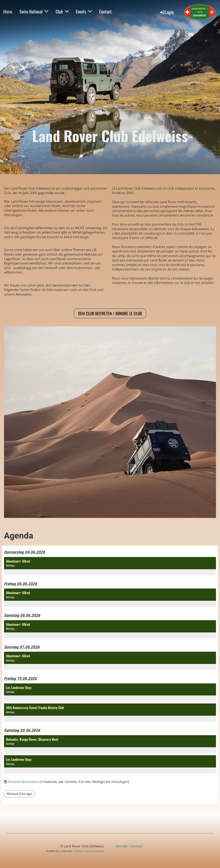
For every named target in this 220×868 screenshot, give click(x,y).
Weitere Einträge (19, 794)
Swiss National (34, 11)
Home (8, 11)
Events (84, 11)
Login (167, 12)
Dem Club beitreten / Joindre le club (110, 313)
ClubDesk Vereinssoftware (88, 851)
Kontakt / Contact (129, 846)
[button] (110, 566)
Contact (105, 11)
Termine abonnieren (23, 782)
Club (62, 11)
